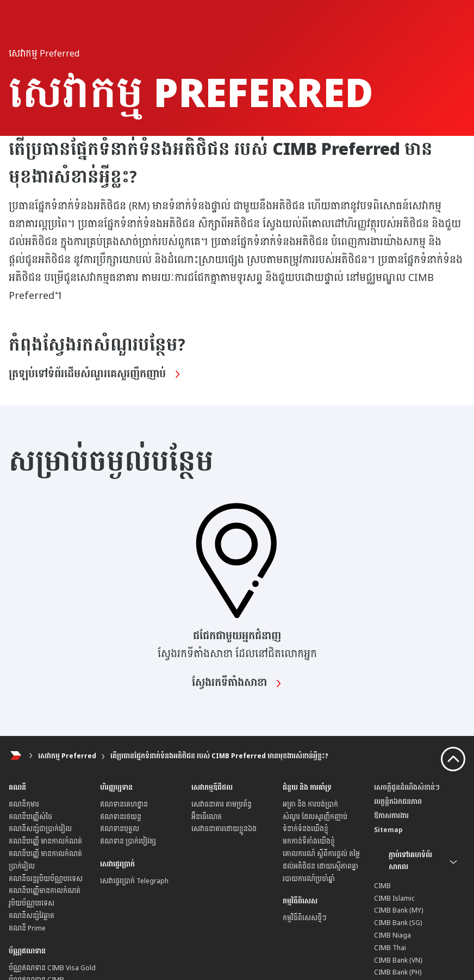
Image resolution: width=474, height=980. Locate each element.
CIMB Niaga (392, 935)
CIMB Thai (390, 948)
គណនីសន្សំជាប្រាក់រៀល (40, 829)
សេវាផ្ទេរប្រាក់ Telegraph (134, 881)
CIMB (382, 886)
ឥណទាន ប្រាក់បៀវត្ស (128, 841)
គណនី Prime (27, 928)
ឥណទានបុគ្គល (120, 829)
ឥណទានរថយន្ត (121, 817)
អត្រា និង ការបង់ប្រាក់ (310, 804)
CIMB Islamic (394, 898)
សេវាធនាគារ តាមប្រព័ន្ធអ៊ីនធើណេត (222, 811)
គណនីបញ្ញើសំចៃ (30, 817)
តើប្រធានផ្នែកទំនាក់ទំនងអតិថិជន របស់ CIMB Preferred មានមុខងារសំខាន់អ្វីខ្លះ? (219, 756)
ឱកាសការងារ (391, 816)
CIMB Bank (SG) (398, 923)
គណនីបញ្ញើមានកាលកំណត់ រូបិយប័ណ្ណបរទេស (45, 897)
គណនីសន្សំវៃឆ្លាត (32, 916)
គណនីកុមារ (24, 804)
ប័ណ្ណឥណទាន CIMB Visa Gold (52, 968)
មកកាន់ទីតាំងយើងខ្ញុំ (309, 841)
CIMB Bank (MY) (399, 910)
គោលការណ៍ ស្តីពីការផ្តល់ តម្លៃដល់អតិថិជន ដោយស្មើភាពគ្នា (321, 860)
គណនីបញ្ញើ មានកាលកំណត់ (45, 841)
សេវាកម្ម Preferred (67, 756)
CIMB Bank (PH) (398, 972)
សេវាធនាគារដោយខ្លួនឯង (224, 829)
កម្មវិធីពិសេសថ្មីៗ (305, 918)
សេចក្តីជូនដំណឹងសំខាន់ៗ (407, 788)
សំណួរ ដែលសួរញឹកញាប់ (315, 817)
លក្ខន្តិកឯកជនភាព (398, 802)
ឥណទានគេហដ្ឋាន (124, 804)
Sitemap (388, 830)
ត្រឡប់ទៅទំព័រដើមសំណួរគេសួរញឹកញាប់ (95, 374)
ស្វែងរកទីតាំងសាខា (237, 683)
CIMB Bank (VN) (398, 960)
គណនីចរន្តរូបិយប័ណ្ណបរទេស (46, 879)
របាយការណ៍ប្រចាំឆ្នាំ (309, 879)
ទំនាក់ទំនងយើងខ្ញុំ (305, 829)
